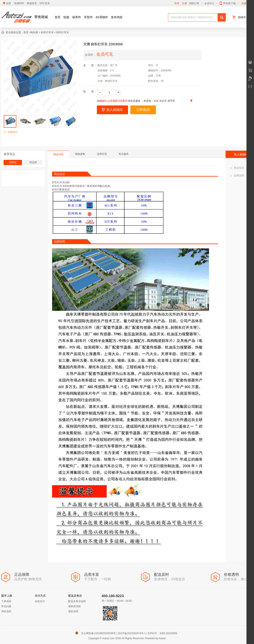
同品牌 (33, 162)
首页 (58, 17)
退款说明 (73, 611)
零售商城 (41, 17)
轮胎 (66, 17)
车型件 (88, 17)
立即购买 (143, 110)
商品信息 (237, 168)
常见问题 (6, 606)
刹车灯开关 (47, 32)
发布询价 (117, 17)
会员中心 (211, 3)
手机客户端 (229, 3)
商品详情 (58, 154)
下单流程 (6, 601)
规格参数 (80, 154)
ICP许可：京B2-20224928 (162, 633)
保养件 (77, 17)
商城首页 (32, 3)
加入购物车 (112, 110)
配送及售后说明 (77, 601)
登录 (177, 3)
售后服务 (124, 154)
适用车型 (102, 154)
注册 (185, 3)
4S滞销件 (102, 17)
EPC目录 (45, 3)
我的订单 (196, 3)
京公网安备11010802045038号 (96, 633)
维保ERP (19, 3)
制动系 (34, 32)
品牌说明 (237, 176)
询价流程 (6, 611)
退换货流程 (74, 606)
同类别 (13, 162)
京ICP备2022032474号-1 (132, 633)
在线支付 (40, 601)
